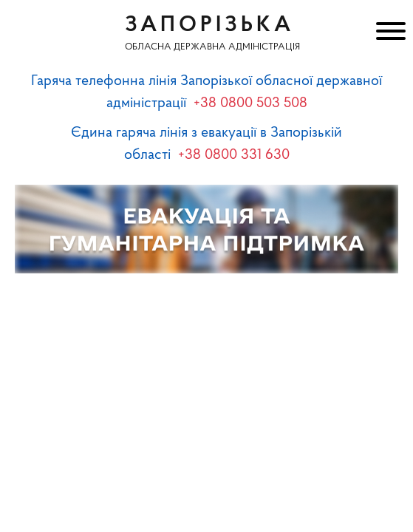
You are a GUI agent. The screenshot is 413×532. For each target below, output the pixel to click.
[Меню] (389, 33)
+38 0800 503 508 (250, 103)
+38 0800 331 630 (234, 155)
